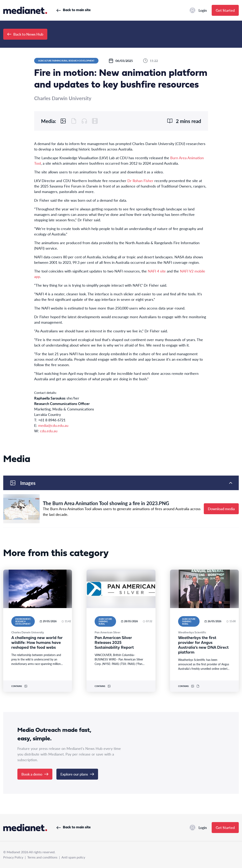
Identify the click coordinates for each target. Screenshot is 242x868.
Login (198, 10)
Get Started (225, 10)
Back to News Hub (25, 34)
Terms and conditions (42, 857)
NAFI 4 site (157, 271)
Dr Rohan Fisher (140, 181)
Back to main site (73, 10)
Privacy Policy (13, 857)
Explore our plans (77, 774)
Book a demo (35, 774)
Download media (221, 509)
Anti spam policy (73, 857)
